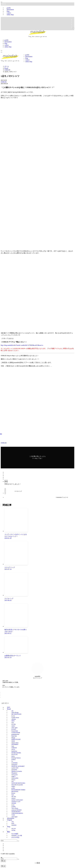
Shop (9, 827)
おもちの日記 (15, 837)
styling (13, 830)
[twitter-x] (73, 21)
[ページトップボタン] (1, 857)
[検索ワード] (9, 841)
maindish (14, 825)
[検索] (74, 28)
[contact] (73, 26)
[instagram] (73, 23)
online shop (10, 15)
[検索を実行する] (18, 841)
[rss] (73, 24)
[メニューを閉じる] (1, 2)
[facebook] (73, 19)
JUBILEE (4, 82)
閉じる (3, 861)
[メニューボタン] (1, 52)
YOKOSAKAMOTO (17, 813)
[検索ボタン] (1, 50)
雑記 (9, 832)
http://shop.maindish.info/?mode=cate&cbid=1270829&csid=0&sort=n (22, 345)
